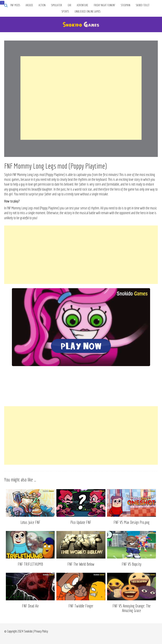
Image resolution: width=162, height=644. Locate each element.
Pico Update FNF (81, 522)
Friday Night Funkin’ (104, 5)
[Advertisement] (81, 98)
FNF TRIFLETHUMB (30, 564)
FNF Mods (15, 5)
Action (42, 5)
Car (69, 5)
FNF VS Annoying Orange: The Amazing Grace (132, 608)
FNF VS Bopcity (132, 564)
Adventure (82, 5)
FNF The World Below (81, 564)
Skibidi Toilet (143, 5)
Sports (65, 11)
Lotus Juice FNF (30, 522)
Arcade (29, 5)
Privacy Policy (41, 631)
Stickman (126, 5)
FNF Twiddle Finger (81, 606)
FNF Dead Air (30, 606)
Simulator (57, 5)
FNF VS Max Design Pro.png (132, 522)
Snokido (28, 631)
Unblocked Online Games (88, 11)
